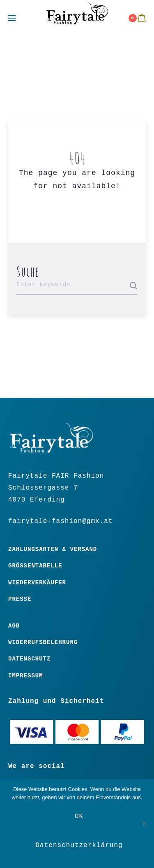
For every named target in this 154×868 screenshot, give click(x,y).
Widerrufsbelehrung (43, 642)
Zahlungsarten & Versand (53, 549)
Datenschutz (29, 659)
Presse (20, 599)
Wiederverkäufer (37, 583)
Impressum (26, 676)
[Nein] (144, 824)
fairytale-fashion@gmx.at (60, 521)
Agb (14, 626)
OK (79, 817)
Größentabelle (35, 566)
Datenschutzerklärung (79, 845)
